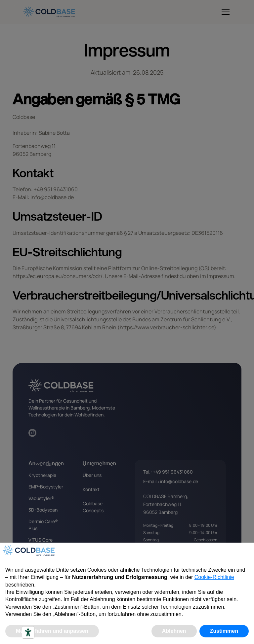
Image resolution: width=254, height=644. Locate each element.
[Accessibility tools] (28, 632)
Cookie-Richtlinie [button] (214, 577)
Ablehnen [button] (174, 631)
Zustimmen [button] (224, 631)
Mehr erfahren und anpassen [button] (52, 631)
